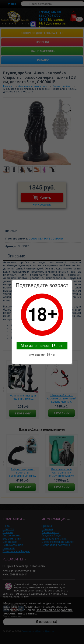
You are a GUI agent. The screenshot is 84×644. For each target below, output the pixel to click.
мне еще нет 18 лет (42, 354)
